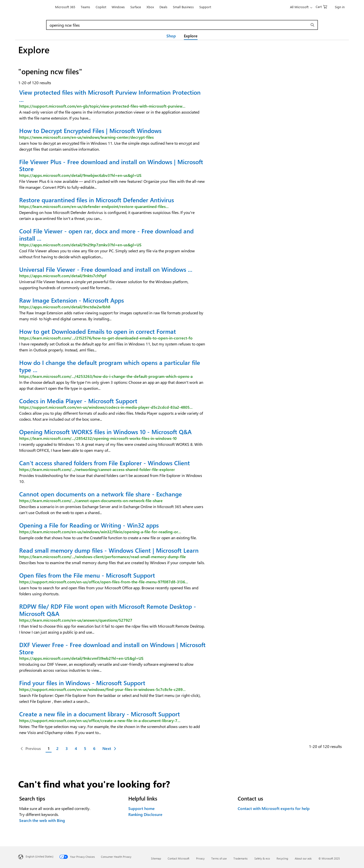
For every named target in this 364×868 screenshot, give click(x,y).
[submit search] (313, 25)
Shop (171, 36)
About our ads (303, 858)
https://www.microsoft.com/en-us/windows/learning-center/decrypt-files (86, 137)
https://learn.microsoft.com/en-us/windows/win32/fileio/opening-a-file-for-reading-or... (100, 532)
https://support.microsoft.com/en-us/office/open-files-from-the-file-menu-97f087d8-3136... (104, 582)
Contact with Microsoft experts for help (274, 808)
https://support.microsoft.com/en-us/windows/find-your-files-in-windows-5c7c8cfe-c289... (102, 689)
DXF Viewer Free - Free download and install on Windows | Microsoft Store (112, 648)
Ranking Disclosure (145, 814)
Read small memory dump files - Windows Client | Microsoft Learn (109, 550)
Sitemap (156, 858)
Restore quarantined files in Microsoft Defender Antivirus (97, 200)
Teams (85, 7)
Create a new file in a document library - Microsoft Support (100, 714)
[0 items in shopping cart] (321, 6)
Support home (142, 808)
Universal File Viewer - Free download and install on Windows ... (106, 269)
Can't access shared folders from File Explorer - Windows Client (105, 463)
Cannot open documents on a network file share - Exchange (101, 494)
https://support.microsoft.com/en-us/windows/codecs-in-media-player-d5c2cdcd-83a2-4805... (106, 407)
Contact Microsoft (179, 858)
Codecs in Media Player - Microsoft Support (78, 401)
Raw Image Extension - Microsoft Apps (72, 300)
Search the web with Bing (42, 820)
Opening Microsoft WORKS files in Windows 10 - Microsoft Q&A (105, 432)
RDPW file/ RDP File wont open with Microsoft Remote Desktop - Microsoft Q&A (108, 610)
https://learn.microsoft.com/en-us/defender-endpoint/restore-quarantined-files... (94, 206)
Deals (163, 7)
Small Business (183, 7)
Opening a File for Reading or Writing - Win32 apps (89, 525)
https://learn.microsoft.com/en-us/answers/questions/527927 (76, 620)
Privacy (200, 858)
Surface (136, 7)
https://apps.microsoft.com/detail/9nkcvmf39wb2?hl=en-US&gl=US (81, 658)
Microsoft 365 (65, 7)
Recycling (282, 858)
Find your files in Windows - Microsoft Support (82, 683)
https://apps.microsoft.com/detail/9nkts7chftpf (63, 276)
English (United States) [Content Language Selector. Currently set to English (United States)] (39, 856)
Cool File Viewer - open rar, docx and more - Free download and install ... (106, 234)
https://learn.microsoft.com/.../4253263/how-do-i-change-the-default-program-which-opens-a (106, 376)
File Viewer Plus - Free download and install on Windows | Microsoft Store (111, 165)
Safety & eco (262, 858)
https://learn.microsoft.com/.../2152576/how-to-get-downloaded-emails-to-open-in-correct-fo (106, 338)
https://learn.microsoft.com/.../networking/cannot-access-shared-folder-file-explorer (97, 469)
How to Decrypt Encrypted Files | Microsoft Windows (90, 131)
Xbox (150, 7)
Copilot (101, 7)
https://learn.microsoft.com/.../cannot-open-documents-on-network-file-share (91, 501)
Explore (191, 36)
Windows (118, 7)
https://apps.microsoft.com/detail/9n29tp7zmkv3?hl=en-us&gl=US (80, 245)
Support (205, 7)
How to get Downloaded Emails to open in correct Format (98, 331)
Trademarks (241, 858)
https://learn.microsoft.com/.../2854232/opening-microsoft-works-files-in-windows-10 (98, 438)
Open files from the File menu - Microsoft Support (87, 575)
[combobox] (178, 25)
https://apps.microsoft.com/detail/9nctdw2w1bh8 (65, 307)
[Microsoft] (35, 7)
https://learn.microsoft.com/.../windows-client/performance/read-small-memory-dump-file (103, 557)
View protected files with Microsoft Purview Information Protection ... (110, 96)
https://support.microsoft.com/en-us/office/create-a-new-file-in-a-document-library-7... (100, 720)
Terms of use (219, 858)
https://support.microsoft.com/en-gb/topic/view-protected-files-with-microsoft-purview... (102, 106)
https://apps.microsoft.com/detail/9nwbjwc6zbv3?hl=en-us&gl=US (80, 175)
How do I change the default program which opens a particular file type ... (110, 366)
